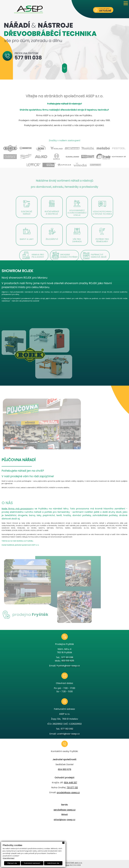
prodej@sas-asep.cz (68, 792)
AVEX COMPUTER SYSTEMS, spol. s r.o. (68, 863)
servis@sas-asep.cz (65, 810)
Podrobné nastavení (32, 863)
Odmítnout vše (53, 863)
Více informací (9, 858)
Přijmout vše (12, 863)
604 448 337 (71, 783)
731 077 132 (72, 788)
